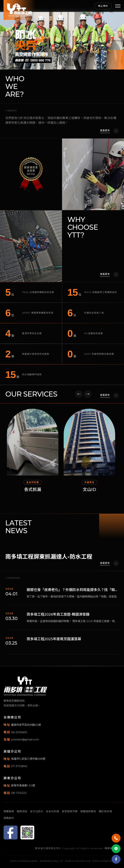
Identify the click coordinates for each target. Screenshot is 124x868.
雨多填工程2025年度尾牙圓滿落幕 (54, 642)
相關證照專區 (88, 811)
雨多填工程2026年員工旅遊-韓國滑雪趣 (58, 617)
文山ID (90, 492)
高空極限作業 (70, 811)
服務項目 (22, 811)
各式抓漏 (34, 492)
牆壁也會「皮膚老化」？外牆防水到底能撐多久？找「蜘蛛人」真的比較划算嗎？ (72, 593)
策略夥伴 (9, 818)
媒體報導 (9, 811)
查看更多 (105, 133)
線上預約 (103, 6)
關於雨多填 (105, 811)
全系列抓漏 (52, 811)
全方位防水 (37, 811)
